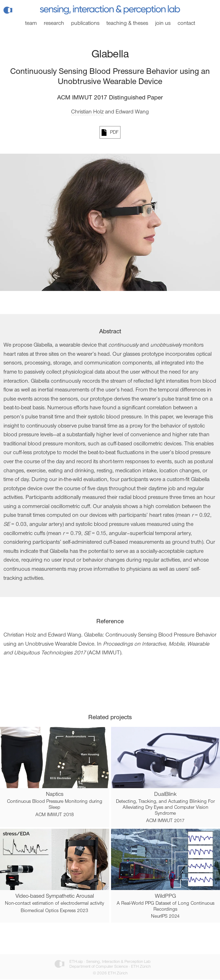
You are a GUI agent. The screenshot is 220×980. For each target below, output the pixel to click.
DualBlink (165, 794)
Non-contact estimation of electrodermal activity (54, 904)
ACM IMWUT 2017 (165, 821)
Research (54, 23)
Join (163, 23)
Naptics (55, 794)
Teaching (127, 23)
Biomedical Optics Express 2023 (54, 911)
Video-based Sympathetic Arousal (55, 896)
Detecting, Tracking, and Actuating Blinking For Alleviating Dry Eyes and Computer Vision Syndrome (165, 808)
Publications (85, 23)
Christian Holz (87, 112)
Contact (186, 23)
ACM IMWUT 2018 (55, 815)
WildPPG (165, 896)
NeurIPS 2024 (165, 917)
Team (31, 23)
